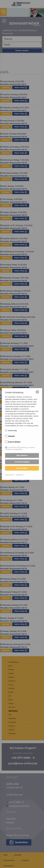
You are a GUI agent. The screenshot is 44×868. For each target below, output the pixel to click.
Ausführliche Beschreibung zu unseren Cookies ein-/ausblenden (20, 448)
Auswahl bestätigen (22, 462)
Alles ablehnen (22, 455)
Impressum (19, 475)
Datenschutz (9, 475)
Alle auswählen (22, 468)
